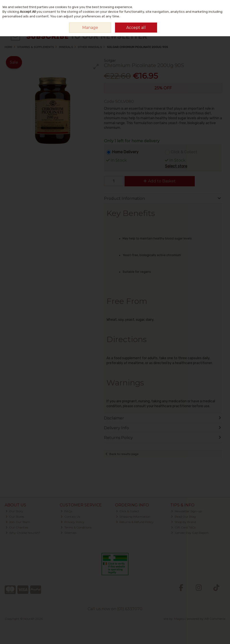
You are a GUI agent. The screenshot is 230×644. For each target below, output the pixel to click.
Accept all (136, 28)
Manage (90, 28)
